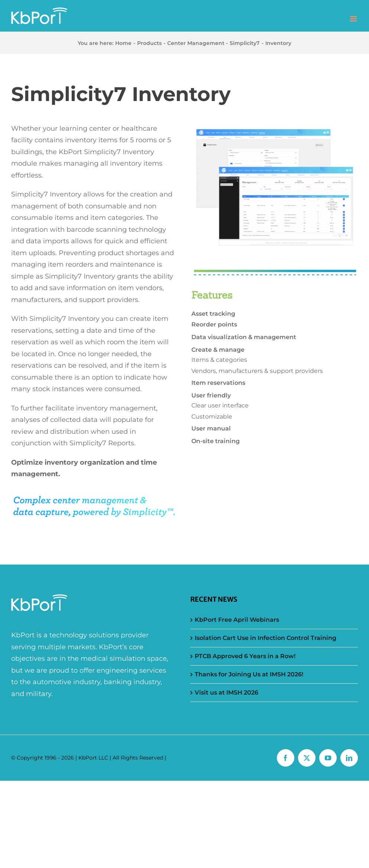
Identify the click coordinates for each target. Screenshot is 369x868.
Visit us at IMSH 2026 (226, 693)
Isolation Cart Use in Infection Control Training (266, 638)
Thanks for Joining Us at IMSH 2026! (249, 674)
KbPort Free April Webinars (237, 620)
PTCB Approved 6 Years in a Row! (245, 656)
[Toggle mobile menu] (354, 19)
